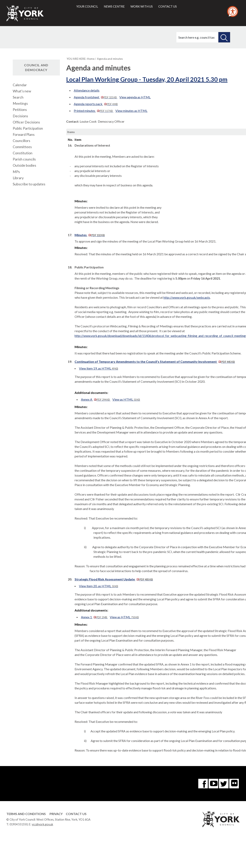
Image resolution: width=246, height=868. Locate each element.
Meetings (20, 103)
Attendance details (87, 90)
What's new (22, 91)
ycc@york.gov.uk (42, 824)
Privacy (56, 814)
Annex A (96, 399)
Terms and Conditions (26, 814)
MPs (16, 172)
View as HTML (126, 399)
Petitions (20, 110)
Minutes (90, 235)
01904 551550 (19, 824)
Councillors (21, 141)
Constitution (23, 153)
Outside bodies (24, 165)
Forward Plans (24, 135)
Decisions (20, 116)
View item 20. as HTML (99, 586)
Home (91, 59)
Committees (22, 147)
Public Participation (28, 128)
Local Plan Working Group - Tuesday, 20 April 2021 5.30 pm (147, 79)
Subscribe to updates (29, 184)
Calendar (20, 85)
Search (18, 97)
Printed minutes (94, 111)
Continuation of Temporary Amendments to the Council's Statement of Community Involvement (155, 362)
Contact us (168, 6)
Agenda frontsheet (96, 97)
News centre (114, 6)
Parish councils (24, 159)
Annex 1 (94, 617)
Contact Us (76, 814)
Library (18, 178)
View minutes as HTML (131, 111)
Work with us (142, 6)
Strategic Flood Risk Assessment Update (114, 579)
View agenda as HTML (135, 97)
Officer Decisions (26, 122)
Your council (87, 6)
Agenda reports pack (96, 104)
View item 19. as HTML (99, 368)
